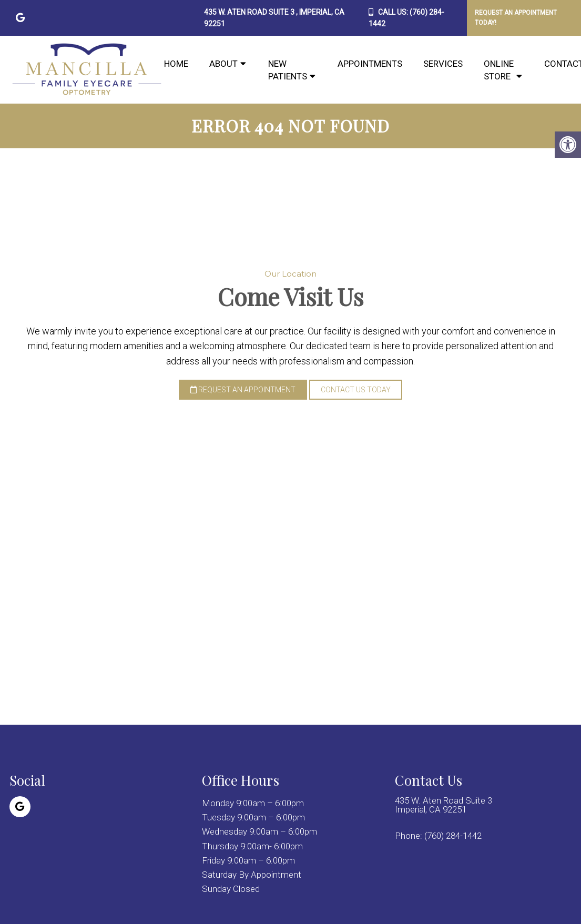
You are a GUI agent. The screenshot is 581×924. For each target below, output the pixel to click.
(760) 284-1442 (453, 836)
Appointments (370, 64)
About (223, 64)
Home (176, 64)
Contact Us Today (356, 390)
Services (443, 64)
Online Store (499, 70)
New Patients (288, 70)
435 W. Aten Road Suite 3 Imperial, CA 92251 (444, 805)
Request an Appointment (243, 390)
